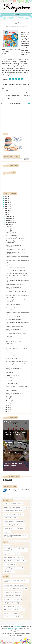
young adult (7, 532)
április (8, 397)
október (9, 221)
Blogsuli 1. (8, 265)
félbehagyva (18, 592)
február (9, 401)
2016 (6, 209)
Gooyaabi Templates (12, 628)
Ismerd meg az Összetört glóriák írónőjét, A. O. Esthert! (15, 434)
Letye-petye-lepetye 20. (13, 384)
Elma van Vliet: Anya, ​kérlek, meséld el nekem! (14, 465)
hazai (18, 554)
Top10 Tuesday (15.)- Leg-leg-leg (15, 238)
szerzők (13, 565)
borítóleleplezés (8, 592)
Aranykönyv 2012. (10, 356)
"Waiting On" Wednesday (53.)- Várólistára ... (14, 394)
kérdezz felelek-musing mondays (13, 599)
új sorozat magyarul (9, 572)
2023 (6, 196)
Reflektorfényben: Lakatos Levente (16, 250)
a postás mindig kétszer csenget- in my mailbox (14, 581)
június (8, 229)
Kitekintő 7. (9, 378)
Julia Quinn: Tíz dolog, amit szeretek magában (16, 292)
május (8, 231)
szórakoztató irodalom (10, 528)
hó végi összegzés (9, 596)
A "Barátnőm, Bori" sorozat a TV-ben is (17, 268)
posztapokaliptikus (9, 521)
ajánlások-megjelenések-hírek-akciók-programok (14, 550)
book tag (24, 589)
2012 (6, 405)
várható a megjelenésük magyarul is (13, 568)
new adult (14, 514)
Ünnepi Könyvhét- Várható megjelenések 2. (17, 350)
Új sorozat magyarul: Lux (13, 307)
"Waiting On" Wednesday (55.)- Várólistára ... (14, 330)
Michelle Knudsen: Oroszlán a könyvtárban (14, 343)
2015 (6, 211)
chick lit (6, 504)
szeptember (10, 223)
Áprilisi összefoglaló (11, 391)
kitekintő (19, 596)
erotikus (20, 504)
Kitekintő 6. (9, 381)
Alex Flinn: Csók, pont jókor (13, 317)
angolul (6, 554)
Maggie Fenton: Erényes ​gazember (16, 453)
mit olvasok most (21, 561)
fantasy (6, 507)
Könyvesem (16, 7)
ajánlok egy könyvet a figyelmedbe (13, 585)
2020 (6, 200)
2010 (6, 409)
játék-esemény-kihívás (10, 557)
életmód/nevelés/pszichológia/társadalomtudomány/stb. (15, 536)
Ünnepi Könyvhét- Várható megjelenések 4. (17, 313)
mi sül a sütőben (8, 610)
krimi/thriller (19, 511)
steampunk (12, 525)
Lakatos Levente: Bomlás (13, 304)
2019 (6, 202)
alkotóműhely (7, 589)
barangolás (16, 589)
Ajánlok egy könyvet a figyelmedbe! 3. (16, 273)
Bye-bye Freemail (11, 233)
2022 (6, 198)
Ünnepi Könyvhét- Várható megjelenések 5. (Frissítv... (17, 297)
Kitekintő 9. (9, 310)
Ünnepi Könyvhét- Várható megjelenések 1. (17, 365)
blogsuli (12, 554)
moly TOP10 (7, 613)
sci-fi (5, 525)
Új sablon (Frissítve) (12, 359)
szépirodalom (21, 525)
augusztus (10, 225)
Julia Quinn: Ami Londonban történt (16, 334)
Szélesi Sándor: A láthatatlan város (16, 353)
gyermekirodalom (15, 507)
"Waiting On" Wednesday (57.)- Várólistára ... (14, 246)
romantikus (19, 521)
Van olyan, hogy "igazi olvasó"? (14, 327)
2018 (6, 205)
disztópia (13, 504)
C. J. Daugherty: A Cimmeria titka (15, 271)
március (9, 399)
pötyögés (6, 565)
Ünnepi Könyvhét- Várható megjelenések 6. (17, 281)
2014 (6, 213)
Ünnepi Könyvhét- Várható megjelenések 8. (17, 262)
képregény (6, 514)
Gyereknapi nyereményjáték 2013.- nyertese (15, 253)
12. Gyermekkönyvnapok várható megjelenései (15, 242)
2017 (6, 207)
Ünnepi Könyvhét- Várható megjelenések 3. (17, 323)
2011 (6, 407)
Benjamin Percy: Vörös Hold (13, 346)
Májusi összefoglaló (11, 235)
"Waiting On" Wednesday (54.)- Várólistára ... (14, 369)
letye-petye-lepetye (9, 606)
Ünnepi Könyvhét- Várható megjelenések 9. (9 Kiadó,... (17, 257)
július (8, 227)
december (9, 216)
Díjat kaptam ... (10, 373)
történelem (21, 528)
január (8, 403)
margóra (21, 557)
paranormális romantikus (11, 518)
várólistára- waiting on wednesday (13, 617)
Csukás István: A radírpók (13, 375)
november (9, 219)
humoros (24, 507)
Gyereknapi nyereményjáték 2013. (15, 285)
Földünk (8, 339)
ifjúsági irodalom (8, 511)
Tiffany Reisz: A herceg (12, 422)
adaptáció (6, 546)
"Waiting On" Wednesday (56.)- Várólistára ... (14, 288)
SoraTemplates (18, 627)
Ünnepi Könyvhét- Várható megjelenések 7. (17, 277)
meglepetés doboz (9, 561)
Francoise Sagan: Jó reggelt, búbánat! (17, 361)
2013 (6, 215)
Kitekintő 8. (9, 336)
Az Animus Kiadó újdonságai (14, 320)
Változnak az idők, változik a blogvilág (14, 444)
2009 (6, 411)
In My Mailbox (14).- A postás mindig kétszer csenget (16, 387)
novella (21, 514)
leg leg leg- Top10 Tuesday (11, 603)
